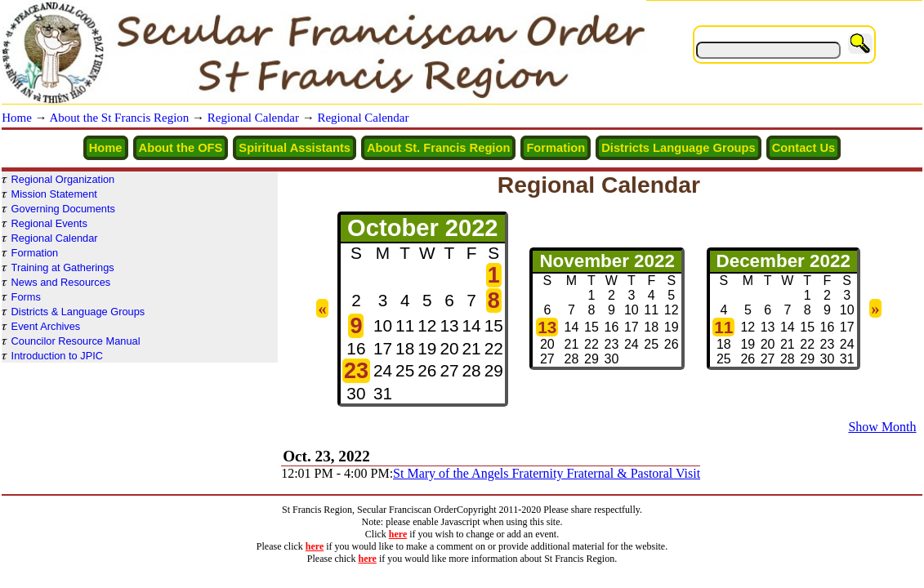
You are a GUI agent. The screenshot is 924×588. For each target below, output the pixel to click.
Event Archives (46, 326)
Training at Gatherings (63, 267)
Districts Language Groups (678, 148)
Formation (556, 148)
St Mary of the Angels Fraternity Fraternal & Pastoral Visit (547, 473)
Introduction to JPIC (57, 356)
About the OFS (181, 148)
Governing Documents (63, 209)
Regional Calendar (253, 118)
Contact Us (804, 148)
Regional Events (49, 223)
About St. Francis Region (438, 148)
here (398, 534)
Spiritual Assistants (295, 148)
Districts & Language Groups (78, 312)
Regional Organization (63, 179)
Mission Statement (54, 194)
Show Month (882, 427)
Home (17, 118)
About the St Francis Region (120, 118)
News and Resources (61, 282)
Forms (26, 297)
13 (547, 327)
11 (723, 327)
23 (356, 371)
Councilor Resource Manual (76, 341)
